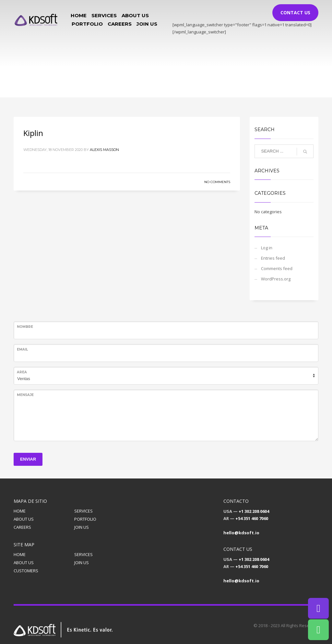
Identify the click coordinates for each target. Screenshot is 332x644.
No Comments (217, 182)
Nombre (25, 327)
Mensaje (25, 395)
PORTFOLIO (85, 519)
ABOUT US (24, 519)
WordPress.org (276, 279)
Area (22, 372)
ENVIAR (28, 459)
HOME (20, 511)
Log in (267, 248)
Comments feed (277, 268)
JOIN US (82, 527)
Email (22, 349)
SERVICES (83, 511)
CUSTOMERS (26, 571)
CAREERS (22, 527)
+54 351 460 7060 (252, 518)
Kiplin (33, 133)
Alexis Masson (104, 150)
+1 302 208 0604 (254, 511)
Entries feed (273, 258)
